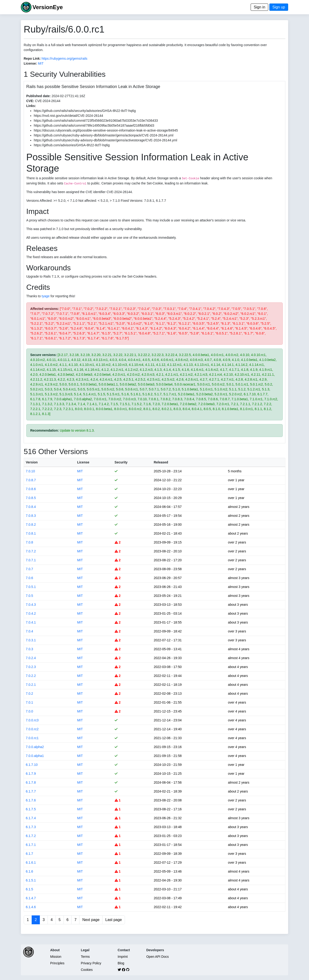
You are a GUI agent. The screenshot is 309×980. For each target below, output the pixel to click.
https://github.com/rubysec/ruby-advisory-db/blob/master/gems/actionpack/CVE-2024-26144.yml (104, 135)
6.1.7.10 (32, 765)
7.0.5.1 (31, 587)
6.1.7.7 (31, 791)
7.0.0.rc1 (32, 738)
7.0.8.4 (31, 507)
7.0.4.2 (31, 613)
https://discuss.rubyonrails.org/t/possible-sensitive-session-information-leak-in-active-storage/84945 (106, 130)
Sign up (279, 7)
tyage (45, 296)
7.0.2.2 (31, 676)
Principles (57, 963)
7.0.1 (29, 702)
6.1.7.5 (31, 809)
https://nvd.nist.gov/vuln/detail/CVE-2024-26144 (68, 116)
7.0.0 (29, 711)
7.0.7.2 (31, 551)
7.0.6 (29, 578)
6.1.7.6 (31, 800)
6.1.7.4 (31, 818)
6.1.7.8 (31, 782)
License (83, 462)
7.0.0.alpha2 (35, 747)
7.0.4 (29, 631)
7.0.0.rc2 (32, 729)
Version (32, 462)
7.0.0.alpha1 (35, 756)
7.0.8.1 (31, 533)
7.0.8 (29, 542)
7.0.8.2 (31, 525)
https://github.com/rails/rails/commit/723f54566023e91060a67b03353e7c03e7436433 (96, 121)
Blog (121, 963)
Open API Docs (158, 957)
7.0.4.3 (31, 605)
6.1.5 (29, 889)
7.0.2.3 (31, 667)
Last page (113, 920)
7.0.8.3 (31, 516)
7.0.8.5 (31, 498)
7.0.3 (29, 649)
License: (30, 63)
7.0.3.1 (31, 640)
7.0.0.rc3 (32, 720)
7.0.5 (29, 596)
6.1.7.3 (31, 827)
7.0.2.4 (31, 658)
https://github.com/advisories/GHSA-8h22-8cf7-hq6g (72, 145)
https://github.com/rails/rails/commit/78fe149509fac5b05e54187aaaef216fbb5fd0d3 (94, 125)
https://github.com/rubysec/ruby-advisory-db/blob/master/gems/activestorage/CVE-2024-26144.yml (106, 140)
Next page (91, 920)
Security (121, 462)
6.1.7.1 (31, 845)
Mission (56, 957)
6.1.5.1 (31, 880)
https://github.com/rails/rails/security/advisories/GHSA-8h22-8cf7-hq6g (85, 111)
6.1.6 (29, 871)
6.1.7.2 (31, 836)
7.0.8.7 (31, 480)
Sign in (259, 7)
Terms (85, 957)
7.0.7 (29, 569)
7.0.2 (29, 694)
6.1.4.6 (31, 907)
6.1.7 (29, 854)
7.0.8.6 (31, 489)
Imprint (123, 957)
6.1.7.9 (31, 774)
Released (161, 462)
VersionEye (47, 7)
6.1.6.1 (31, 863)
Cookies (87, 970)
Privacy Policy (91, 963)
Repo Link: (32, 59)
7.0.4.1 (31, 622)
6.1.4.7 (31, 898)
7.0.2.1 (31, 685)
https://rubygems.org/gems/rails (64, 59)
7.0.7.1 (31, 560)
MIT (41, 63)
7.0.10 (30, 471)
